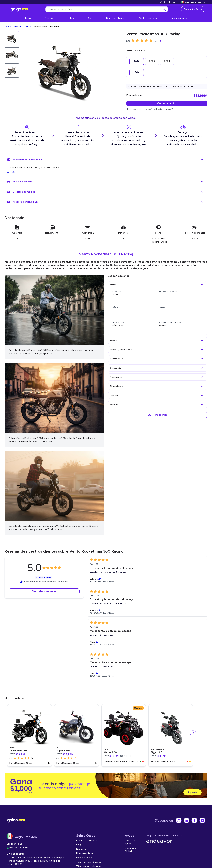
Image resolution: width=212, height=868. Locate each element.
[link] (161, 2)
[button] (44, 591)
